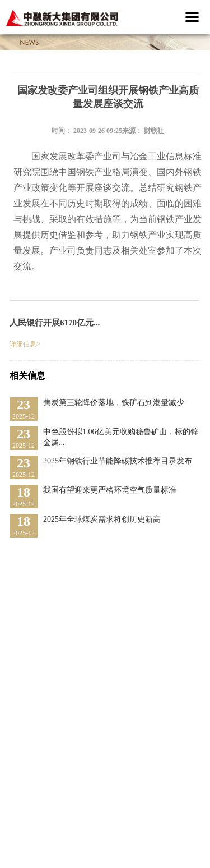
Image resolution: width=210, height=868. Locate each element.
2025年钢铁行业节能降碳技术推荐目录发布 (118, 461)
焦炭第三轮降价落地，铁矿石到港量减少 (114, 403)
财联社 (154, 131)
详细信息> (25, 344)
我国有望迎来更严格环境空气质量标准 (110, 490)
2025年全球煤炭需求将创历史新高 (102, 519)
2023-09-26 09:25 (98, 131)
